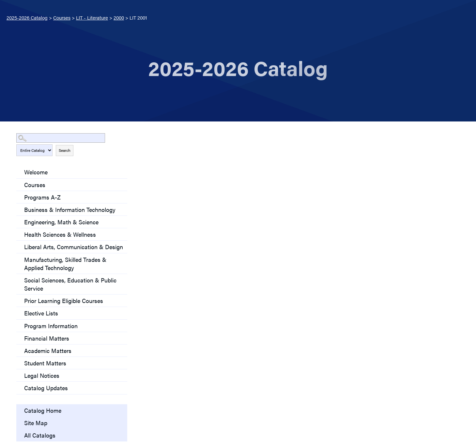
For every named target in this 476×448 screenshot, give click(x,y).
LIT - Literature (92, 17)
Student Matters (45, 363)
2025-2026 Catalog (27, 17)
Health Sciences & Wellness (60, 234)
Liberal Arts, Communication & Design (74, 247)
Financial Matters (47, 338)
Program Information (51, 326)
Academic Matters (48, 351)
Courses (62, 17)
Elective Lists (41, 313)
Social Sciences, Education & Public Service (70, 284)
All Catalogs (40, 435)
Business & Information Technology (70, 209)
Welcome (36, 172)
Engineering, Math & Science (61, 222)
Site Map (36, 423)
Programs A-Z (42, 197)
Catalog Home (43, 410)
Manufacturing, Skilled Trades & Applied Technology (65, 264)
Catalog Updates (46, 388)
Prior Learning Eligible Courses (64, 301)
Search (65, 150)
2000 (119, 17)
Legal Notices (42, 375)
